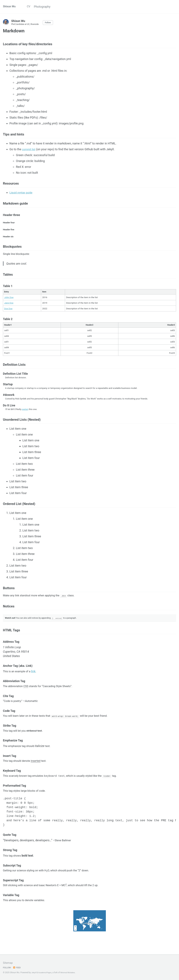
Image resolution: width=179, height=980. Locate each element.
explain (25, 419)
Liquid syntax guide (22, 196)
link (36, 688)
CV (30, 7)
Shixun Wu (10, 7)
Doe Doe (8, 317)
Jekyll (34, 973)
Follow (51, 23)
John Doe (9, 306)
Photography (46, 7)
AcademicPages (46, 973)
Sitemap (8, 963)
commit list (29, 152)
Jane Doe (9, 311)
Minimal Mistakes (70, 973)
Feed (18, 968)
